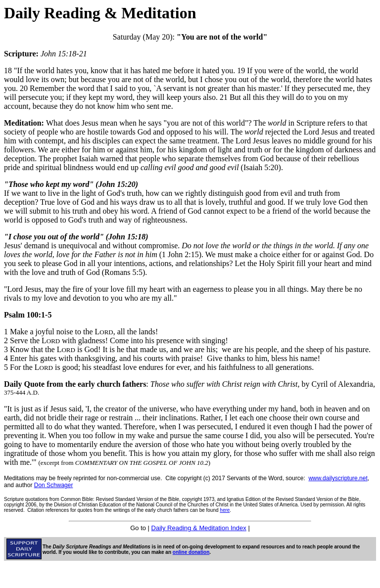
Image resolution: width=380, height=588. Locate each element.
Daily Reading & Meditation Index (199, 528)
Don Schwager (54, 485)
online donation (191, 552)
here (225, 510)
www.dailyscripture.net (338, 478)
